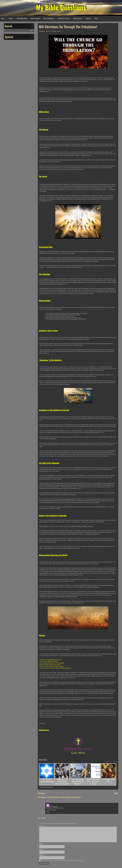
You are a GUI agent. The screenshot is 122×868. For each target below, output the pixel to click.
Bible (96, 18)
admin (59, 31)
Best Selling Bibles (22, 18)
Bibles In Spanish (35, 18)
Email (41, 849)
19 (86, 281)
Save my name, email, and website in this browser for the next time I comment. (62, 861)
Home (3, 18)
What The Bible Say (49, 18)
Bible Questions (77, 18)
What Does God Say (64, 18)
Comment (42, 826)
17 (84, 281)
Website (42, 855)
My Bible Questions (61, 7)
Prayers (11, 18)
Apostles (88, 18)
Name (41, 844)
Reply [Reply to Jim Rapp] (48, 812)
